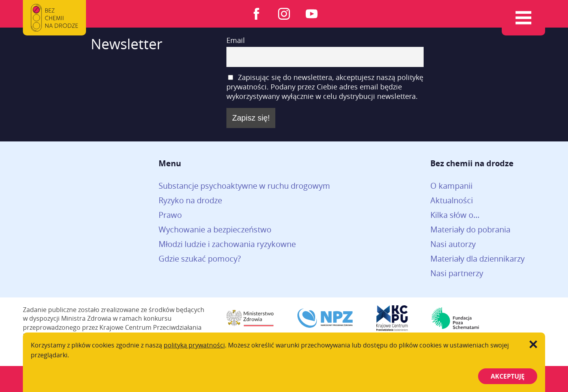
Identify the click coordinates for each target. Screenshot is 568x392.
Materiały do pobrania (470, 229)
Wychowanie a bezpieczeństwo (215, 229)
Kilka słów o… (455, 215)
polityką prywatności (194, 345)
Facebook (256, 14)
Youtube (312, 14)
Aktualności (452, 200)
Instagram (284, 14)
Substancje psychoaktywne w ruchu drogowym (244, 186)
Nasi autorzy (453, 244)
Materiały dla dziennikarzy (477, 259)
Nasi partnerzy (457, 273)
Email (236, 40)
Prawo (170, 215)
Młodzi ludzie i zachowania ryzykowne (227, 244)
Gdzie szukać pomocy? (200, 259)
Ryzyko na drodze (190, 200)
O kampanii (451, 186)
